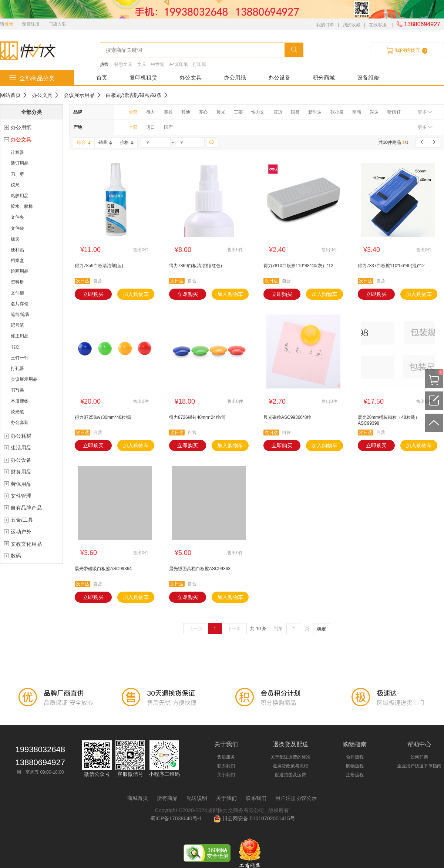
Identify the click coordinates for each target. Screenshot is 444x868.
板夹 (15, 239)
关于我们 (226, 775)
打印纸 (199, 64)
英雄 (168, 112)
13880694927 (418, 24)
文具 (142, 64)
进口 (151, 127)
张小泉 (337, 112)
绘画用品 (20, 271)
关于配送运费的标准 (290, 757)
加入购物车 (136, 294)
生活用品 (21, 448)
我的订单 (325, 25)
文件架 (17, 293)
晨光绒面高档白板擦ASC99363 (200, 569)
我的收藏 (351, 25)
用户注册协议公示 (296, 798)
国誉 (295, 112)
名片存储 (20, 304)
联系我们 (226, 766)
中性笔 (158, 64)
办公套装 (20, 423)
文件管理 (21, 496)
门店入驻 (57, 24)
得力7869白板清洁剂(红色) (196, 266)
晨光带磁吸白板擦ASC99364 (103, 569)
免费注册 (31, 24)
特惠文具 (123, 64)
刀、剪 (17, 174)
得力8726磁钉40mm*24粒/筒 (197, 417)
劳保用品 (21, 484)
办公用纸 (235, 78)
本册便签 (20, 401)
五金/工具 (22, 520)
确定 (322, 629)
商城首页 (138, 798)
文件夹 (17, 217)
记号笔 (17, 325)
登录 (9, 24)
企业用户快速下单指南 (419, 766)
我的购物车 (407, 50)
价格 (127, 142)
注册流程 (355, 775)
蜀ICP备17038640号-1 (178, 818)
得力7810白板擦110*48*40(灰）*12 (298, 266)
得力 (151, 112)
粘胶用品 (20, 196)
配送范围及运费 (290, 775)
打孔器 (17, 369)
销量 (105, 142)
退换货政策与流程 (290, 766)
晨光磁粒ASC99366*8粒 (287, 417)
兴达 (374, 112)
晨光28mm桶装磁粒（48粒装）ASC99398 (389, 420)
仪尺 (15, 185)
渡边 (278, 112)
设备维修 (368, 78)
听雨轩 (394, 112)
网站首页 (10, 95)
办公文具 (191, 78)
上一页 (196, 629)
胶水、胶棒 (22, 206)
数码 (16, 556)
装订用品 (20, 163)
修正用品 (20, 336)
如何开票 (419, 757)
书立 (15, 347)
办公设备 (279, 78)
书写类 (17, 390)
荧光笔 (17, 412)
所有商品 (167, 798)
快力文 (258, 112)
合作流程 (355, 757)
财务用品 (21, 472)
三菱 (238, 112)
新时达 (315, 112)
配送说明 (197, 798)
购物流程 (355, 766)
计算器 (17, 152)
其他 (186, 112)
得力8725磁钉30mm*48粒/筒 (103, 417)
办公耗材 (21, 436)
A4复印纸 (179, 64)
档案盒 (17, 260)
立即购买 (93, 294)
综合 (84, 142)
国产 (168, 127)
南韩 (357, 112)
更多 (425, 112)
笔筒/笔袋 (20, 314)
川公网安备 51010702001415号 (254, 818)
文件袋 (17, 228)
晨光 (221, 112)
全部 (133, 112)
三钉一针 (20, 358)
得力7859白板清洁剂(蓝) (99, 266)
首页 (102, 78)
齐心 (203, 112)
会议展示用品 (79, 95)
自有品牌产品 (26, 508)
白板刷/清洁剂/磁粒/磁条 (134, 95)
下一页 (234, 629)
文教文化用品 (26, 544)
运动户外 (21, 532)
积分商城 (324, 78)
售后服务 (226, 757)
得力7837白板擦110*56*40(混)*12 (391, 266)
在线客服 (378, 25)
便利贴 (17, 250)
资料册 (17, 282)
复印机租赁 (143, 78)
